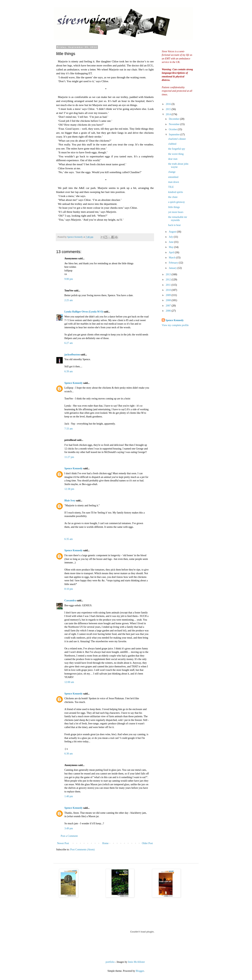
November (175, 124)
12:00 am (69, 682)
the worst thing (176, 154)
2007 (169, 306)
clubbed (172, 144)
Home (105, 843)
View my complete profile (175, 325)
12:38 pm (69, 489)
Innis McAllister (136, 962)
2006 (169, 311)
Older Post (147, 843)
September (175, 135)
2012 (169, 280)
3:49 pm (69, 828)
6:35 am (69, 539)
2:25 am (69, 300)
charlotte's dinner (177, 139)
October (173, 129)
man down (174, 182)
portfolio (110, 962)
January (173, 268)
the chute (173, 197)
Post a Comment (69, 836)
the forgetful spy (177, 149)
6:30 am (69, 754)
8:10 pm (69, 589)
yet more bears (176, 212)
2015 (169, 109)
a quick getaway (177, 202)
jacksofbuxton (72, 355)
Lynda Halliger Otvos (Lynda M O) (84, 312)
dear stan (173, 159)
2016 (169, 104)
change (172, 172)
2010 (169, 290)
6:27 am (69, 343)
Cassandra (70, 600)
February (174, 263)
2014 (169, 114)
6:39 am (69, 371)
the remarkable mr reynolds (178, 219)
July (171, 237)
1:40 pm (69, 796)
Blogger (140, 971)
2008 (169, 300)
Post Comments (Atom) (82, 850)
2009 (169, 295)
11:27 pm (69, 457)
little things (174, 207)
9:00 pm (69, 279)
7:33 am (69, 429)
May (171, 247)
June (171, 242)
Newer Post (63, 843)
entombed (173, 177)
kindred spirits (176, 192)
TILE (171, 187)
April (172, 252)
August (173, 232)
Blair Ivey (70, 501)
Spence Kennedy (73, 383)
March (172, 258)
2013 (169, 274)
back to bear (174, 225)
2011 (169, 285)
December (174, 119)
